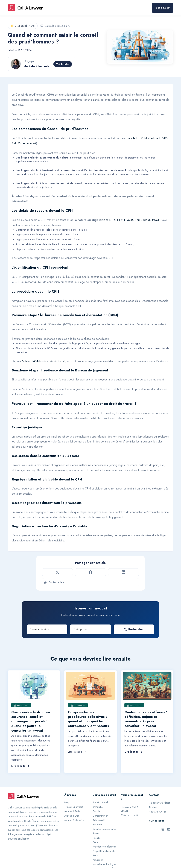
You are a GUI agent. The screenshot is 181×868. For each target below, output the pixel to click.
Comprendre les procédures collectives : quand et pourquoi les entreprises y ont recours (88, 719)
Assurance (98, 860)
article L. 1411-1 (138, 138)
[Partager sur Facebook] (90, 572)
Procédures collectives (104, 847)
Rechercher (134, 629)
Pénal (95, 842)
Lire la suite (20, 766)
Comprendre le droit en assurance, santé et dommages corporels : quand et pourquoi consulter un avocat (31, 721)
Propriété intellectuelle (104, 851)
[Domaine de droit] (47, 629)
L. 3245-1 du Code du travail (141, 220)
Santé (95, 855)
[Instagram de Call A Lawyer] (163, 829)
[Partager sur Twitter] (57, 572)
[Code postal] (90, 629)
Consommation (100, 816)
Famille (96, 811)
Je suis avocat (163, 8)
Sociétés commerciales (104, 829)
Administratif (99, 820)
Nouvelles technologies (104, 864)
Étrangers (97, 825)
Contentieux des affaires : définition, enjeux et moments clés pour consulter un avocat (146, 719)
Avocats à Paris (72, 811)
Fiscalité (97, 838)
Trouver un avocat (74, 807)
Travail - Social (100, 802)
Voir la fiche (63, 64)
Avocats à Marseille (74, 820)
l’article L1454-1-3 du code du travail (43, 361)
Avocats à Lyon (72, 816)
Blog (67, 802)
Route (96, 833)
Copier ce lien (54, 582)
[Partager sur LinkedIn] (124, 572)
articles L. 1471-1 (110, 220)
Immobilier (98, 807)
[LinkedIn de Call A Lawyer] (169, 829)
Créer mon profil (130, 815)
